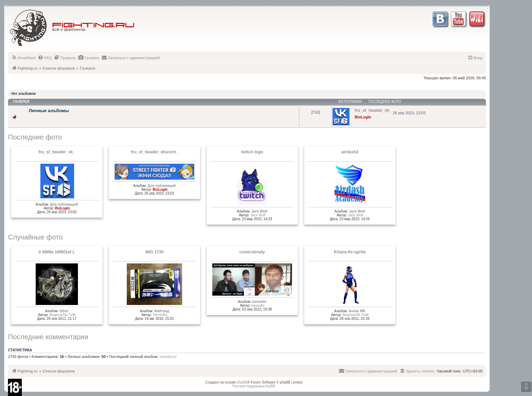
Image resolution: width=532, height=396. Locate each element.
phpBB (242, 382)
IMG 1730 (155, 252)
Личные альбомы (49, 111)
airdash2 (350, 152)
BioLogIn (363, 117)
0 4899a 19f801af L (57, 252)
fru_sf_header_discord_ (154, 152)
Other (64, 311)
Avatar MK (357, 311)
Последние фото (35, 137)
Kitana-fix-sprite (350, 252)
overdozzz (168, 357)
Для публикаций (64, 204)
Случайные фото (35, 237)
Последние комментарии (48, 337)
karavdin (259, 302)
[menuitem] (23, 58)
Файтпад (162, 311)
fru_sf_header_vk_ (57, 152)
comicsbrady (252, 252)
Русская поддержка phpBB (254, 386)
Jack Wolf (259, 211)
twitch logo (252, 152)
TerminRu (160, 315)
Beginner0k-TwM (63, 315)
